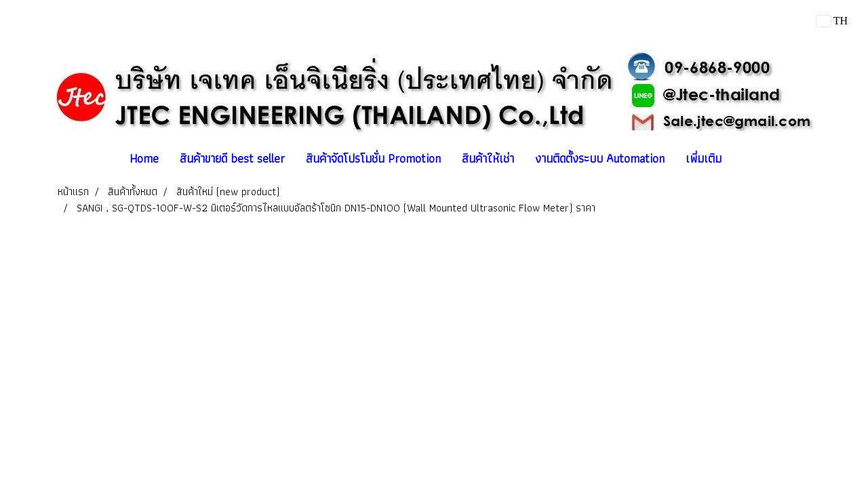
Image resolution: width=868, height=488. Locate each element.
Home (144, 158)
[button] (744, 159)
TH (832, 21)
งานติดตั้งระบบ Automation (600, 158)
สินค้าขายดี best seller (232, 158)
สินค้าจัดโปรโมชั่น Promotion (373, 158)
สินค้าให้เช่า (488, 158)
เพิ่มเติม (704, 158)
